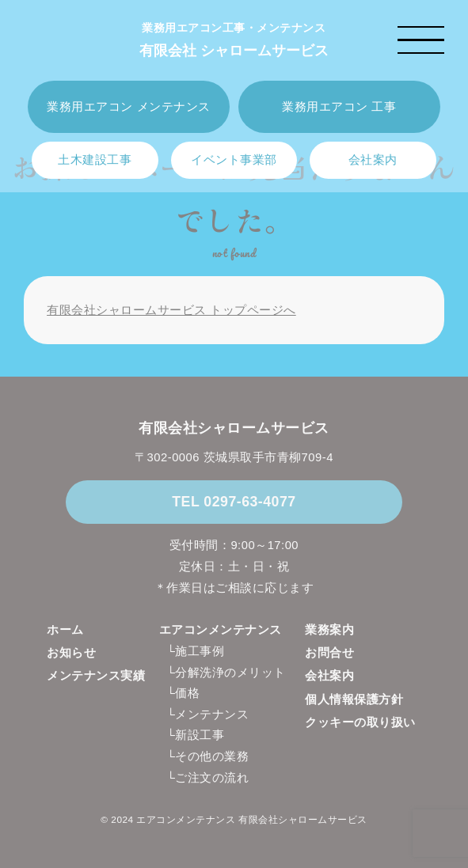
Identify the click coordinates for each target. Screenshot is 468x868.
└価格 (183, 693)
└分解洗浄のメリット (226, 673)
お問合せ (329, 653)
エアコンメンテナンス (221, 630)
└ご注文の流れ (207, 778)
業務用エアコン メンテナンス (128, 107)
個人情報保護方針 (354, 699)
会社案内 (373, 160)
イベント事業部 (234, 160)
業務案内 (329, 630)
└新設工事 (195, 735)
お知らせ (71, 653)
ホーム (65, 630)
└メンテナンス (207, 714)
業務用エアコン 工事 (339, 107)
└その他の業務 (207, 756)
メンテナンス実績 (96, 676)
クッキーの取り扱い (360, 722)
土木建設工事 (95, 160)
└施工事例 (195, 651)
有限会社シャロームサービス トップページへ (171, 310)
